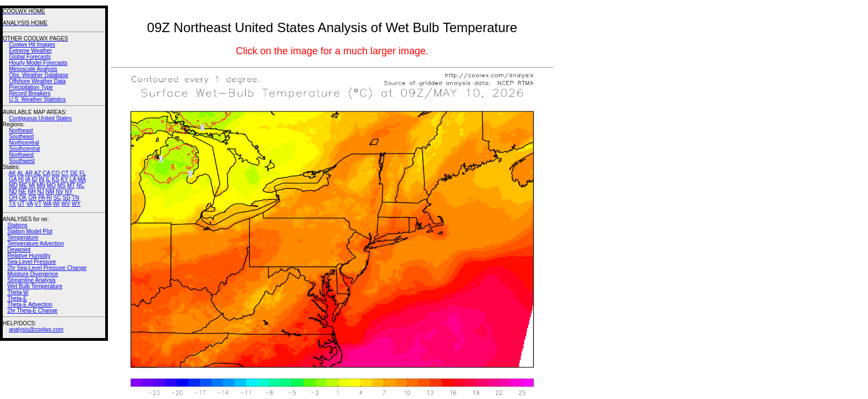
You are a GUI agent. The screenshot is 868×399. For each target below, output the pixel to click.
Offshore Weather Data (37, 81)
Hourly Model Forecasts (38, 63)
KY (64, 179)
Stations (17, 225)
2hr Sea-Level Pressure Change (47, 268)
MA (82, 179)
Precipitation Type (31, 87)
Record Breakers (30, 93)
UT (21, 204)
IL (48, 179)
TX (12, 204)
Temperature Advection (35, 244)
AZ (37, 173)
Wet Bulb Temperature (35, 286)
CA (46, 173)
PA (42, 198)
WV (66, 204)
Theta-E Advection (30, 305)
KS (56, 179)
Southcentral (24, 149)
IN (42, 179)
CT (65, 173)
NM (50, 191)
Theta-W (18, 292)
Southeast (21, 137)
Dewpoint (19, 250)
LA (73, 179)
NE (22, 191)
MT (71, 185)
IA (28, 179)
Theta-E (17, 298)
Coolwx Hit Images (32, 45)
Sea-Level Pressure (32, 262)
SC (58, 198)
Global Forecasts (30, 57)
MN (41, 185)
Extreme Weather (30, 51)
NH (32, 191)
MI (32, 185)
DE (74, 173)
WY (76, 204)
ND (13, 191)
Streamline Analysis (31, 280)
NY (69, 191)
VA (29, 204)
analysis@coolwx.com (36, 329)
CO (56, 173)
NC (80, 185)
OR (32, 198)
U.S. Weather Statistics (37, 99)
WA (47, 204)
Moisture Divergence (33, 274)
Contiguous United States (40, 118)
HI (21, 179)
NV (60, 191)
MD (13, 185)
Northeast (21, 131)
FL (82, 173)
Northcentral (24, 143)
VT (38, 204)
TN (76, 198)
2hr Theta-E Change (32, 311)
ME (23, 185)
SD (66, 198)
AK (12, 173)
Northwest (21, 155)
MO (51, 185)
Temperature (23, 237)
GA (13, 179)
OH (13, 198)
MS (61, 185)
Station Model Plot (30, 231)
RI (49, 198)
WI (56, 204)
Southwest (22, 161)
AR (29, 173)
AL (20, 173)
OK (23, 198)
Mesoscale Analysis (33, 69)
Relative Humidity (29, 256)
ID (34, 179)
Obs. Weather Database (38, 75)
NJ (40, 191)
